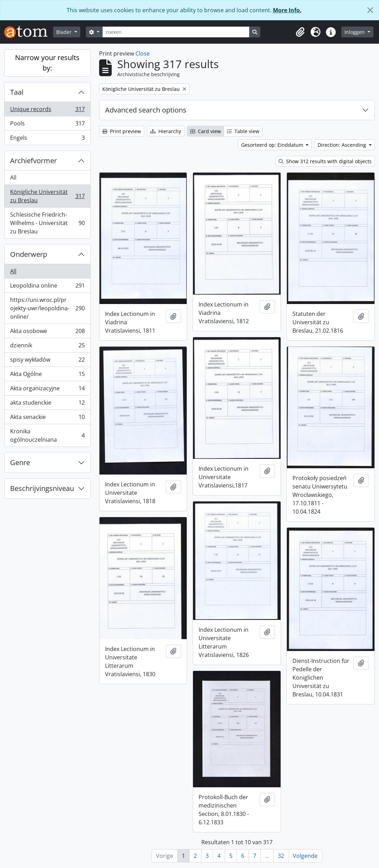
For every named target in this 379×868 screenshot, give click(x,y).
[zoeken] (176, 32)
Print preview (122, 131)
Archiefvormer (34, 161)
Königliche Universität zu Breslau (47, 196)
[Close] (370, 10)
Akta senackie (47, 418)
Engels (47, 139)
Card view (206, 131)
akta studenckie (47, 404)
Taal (17, 92)
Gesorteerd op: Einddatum (273, 145)
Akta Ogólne (47, 375)
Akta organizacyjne (47, 390)
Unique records (47, 111)
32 (281, 856)
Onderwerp (29, 254)
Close (143, 53)
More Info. (287, 10)
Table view (243, 131)
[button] (300, 32)
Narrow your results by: (47, 63)
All (13, 178)
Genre (20, 462)
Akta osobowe (47, 332)
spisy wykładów (47, 361)
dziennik (47, 347)
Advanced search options (146, 110)
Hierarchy (166, 131)
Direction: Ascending (343, 145)
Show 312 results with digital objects (325, 161)
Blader (65, 32)
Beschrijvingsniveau (42, 488)
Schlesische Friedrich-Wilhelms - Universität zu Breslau (47, 223)
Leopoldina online (47, 287)
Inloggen (355, 32)
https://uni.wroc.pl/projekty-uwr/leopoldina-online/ (47, 308)
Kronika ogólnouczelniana (47, 435)
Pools (47, 125)
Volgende (305, 856)
